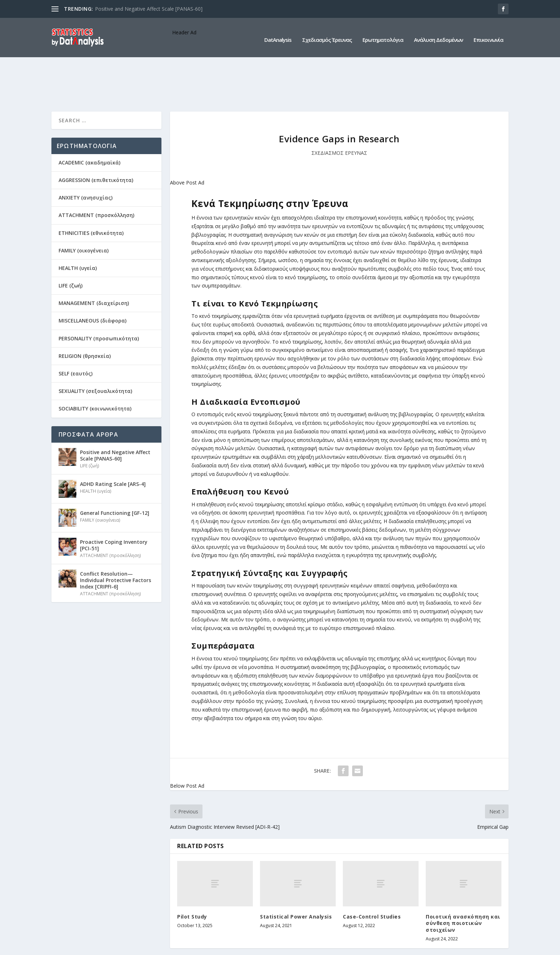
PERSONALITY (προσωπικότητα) (99, 294)
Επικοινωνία (488, 35)
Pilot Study (192, 872)
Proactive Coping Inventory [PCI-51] (114, 500)
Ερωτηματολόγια (383, 35)
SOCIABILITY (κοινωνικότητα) (95, 364)
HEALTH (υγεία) (78, 223)
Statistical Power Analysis (296, 872)
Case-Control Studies (372, 872)
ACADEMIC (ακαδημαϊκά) (89, 118)
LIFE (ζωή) (71, 241)
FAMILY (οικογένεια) (84, 206)
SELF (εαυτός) (76, 329)
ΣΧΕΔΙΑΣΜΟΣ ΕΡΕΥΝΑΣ (339, 108)
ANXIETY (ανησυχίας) (86, 153)
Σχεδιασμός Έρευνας (327, 35)
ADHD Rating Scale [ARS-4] (113, 439)
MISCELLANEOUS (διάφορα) (92, 276)
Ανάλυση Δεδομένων (438, 35)
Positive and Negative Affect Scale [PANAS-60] (149, 9)
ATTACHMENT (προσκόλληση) (96, 171)
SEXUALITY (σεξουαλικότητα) (95, 346)
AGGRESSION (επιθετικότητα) (96, 135)
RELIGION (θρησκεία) (85, 311)
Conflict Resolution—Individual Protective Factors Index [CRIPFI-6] (116, 535)
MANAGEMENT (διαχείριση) (94, 258)
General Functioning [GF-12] (115, 468)
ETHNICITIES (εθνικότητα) (91, 188)
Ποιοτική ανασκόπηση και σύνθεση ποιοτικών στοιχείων (463, 878)
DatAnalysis (278, 35)
